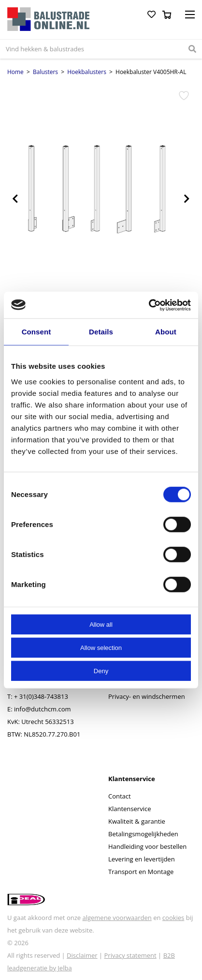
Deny (101, 671)
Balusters (45, 72)
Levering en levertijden (142, 859)
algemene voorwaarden (117, 918)
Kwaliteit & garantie (137, 821)
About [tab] (166, 332)
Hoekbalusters (87, 72)
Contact (120, 796)
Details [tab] (101, 332)
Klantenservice (130, 809)
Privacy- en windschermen (147, 696)
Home (15, 72)
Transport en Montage (141, 872)
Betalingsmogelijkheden (143, 834)
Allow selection (101, 647)
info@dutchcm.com (43, 709)
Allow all (101, 624)
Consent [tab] (36, 332)
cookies (173, 918)
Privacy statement (130, 955)
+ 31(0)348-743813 (41, 696)
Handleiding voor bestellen (147, 846)
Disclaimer (82, 955)
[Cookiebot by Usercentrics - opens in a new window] (149, 305)
